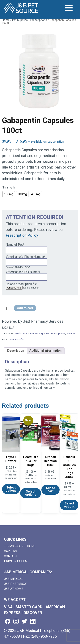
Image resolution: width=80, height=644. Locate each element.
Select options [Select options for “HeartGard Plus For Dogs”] (31, 493)
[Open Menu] (69, 8)
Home (6, 20)
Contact (11, 556)
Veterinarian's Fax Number (23, 272)
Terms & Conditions (20, 546)
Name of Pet (15, 245)
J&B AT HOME (14, 589)
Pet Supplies (20, 20)
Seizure (71, 334)
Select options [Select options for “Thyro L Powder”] (11, 489)
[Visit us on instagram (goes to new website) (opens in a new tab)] (16, 622)
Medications (22, 334)
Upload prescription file (21, 284)
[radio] (9, 194)
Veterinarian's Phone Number (26, 257)
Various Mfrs (17, 339)
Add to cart (25, 308)
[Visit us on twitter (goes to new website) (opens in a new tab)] (24, 622)
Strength (9, 187)
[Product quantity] (7, 309)
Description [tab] (16, 351)
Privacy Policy (16, 561)
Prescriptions (39, 20)
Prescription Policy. (22, 235)
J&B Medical (14, 579)
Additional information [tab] (45, 351)
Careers (11, 551)
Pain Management (40, 334)
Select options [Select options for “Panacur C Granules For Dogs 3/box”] (69, 505)
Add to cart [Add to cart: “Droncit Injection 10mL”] (51, 490)
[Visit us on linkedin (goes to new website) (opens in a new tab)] (33, 622)
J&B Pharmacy (15, 584)
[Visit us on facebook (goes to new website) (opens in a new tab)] (8, 622)
